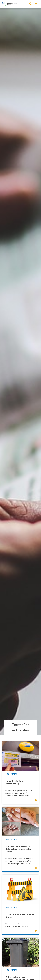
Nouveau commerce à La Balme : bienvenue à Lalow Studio (19, 849)
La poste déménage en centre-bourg (17, 782)
